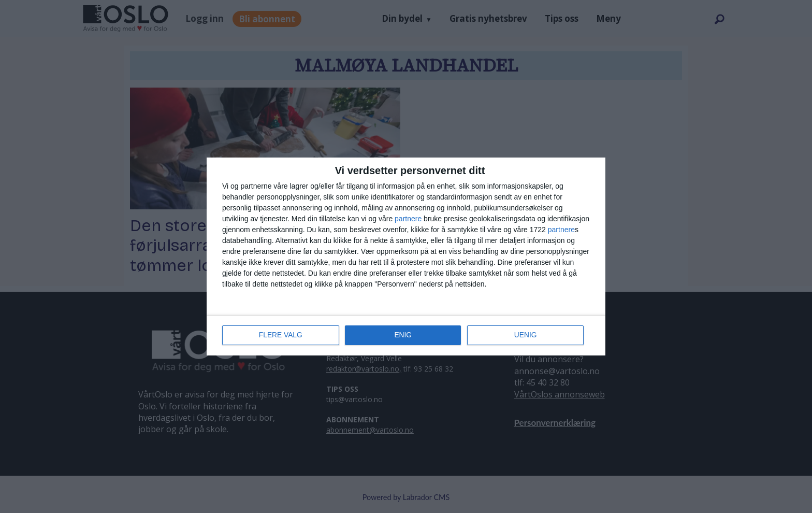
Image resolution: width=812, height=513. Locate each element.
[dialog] (406, 256)
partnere (408, 219)
